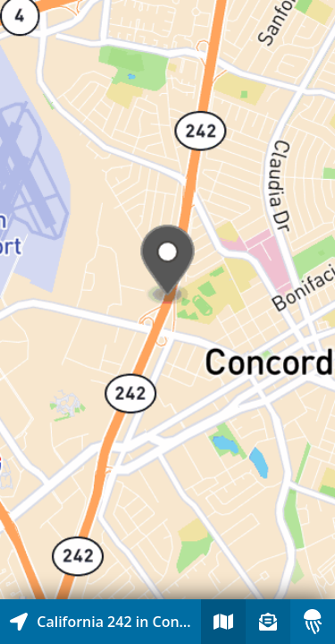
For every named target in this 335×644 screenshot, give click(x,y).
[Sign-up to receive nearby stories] (268, 622)
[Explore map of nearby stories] (167, 300)
